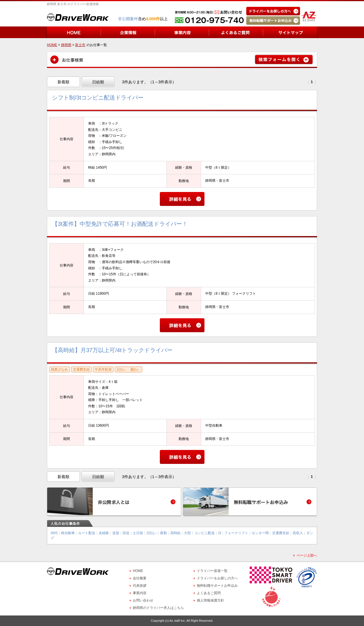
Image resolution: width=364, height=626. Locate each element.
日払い (152, 533)
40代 (54, 533)
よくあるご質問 (209, 593)
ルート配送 (87, 533)
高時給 (175, 533)
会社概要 (140, 578)
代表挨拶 (140, 586)
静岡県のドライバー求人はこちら (158, 608)
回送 (126, 533)
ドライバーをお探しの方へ (217, 578)
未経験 (104, 533)
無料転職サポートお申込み (217, 586)
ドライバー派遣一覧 (212, 571)
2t (220, 533)
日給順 (98, 82)
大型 (187, 533)
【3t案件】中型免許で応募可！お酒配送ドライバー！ (120, 224)
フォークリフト (236, 533)
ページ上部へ (307, 555)
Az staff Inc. (178, 621)
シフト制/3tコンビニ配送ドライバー (98, 98)
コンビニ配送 (204, 533)
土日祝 (138, 533)
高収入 (298, 533)
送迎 (116, 533)
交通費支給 (281, 533)
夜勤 (164, 533)
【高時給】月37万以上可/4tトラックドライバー (112, 350)
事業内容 (140, 593)
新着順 (63, 82)
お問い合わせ (143, 600)
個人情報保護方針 (210, 600)
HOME (138, 571)
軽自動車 (68, 533)
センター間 (260, 533)
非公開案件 (128, 19)
